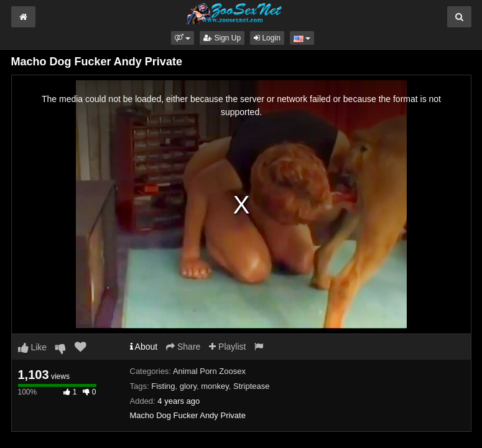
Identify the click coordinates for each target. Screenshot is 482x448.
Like (33, 347)
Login (267, 38)
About (144, 347)
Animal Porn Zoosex (209, 371)
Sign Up (222, 38)
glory (188, 386)
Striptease (252, 386)
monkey (215, 386)
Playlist (227, 347)
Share (183, 347)
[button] (183, 38)
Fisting (163, 386)
